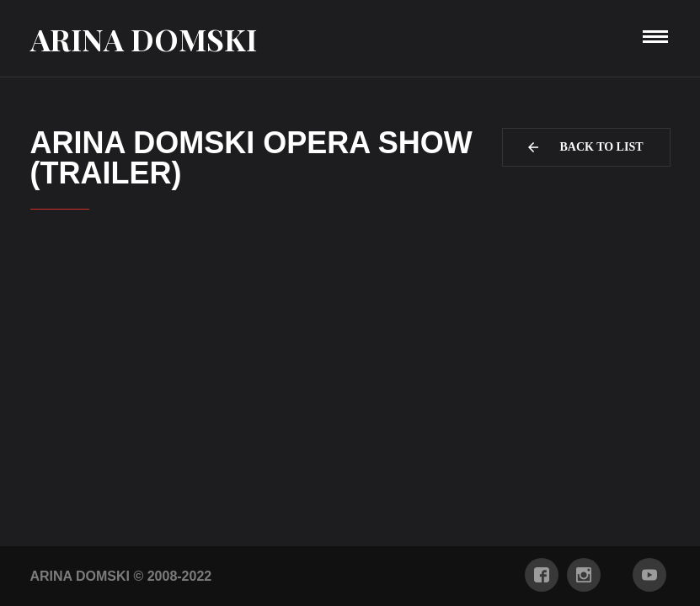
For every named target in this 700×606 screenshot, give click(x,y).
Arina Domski (144, 39)
